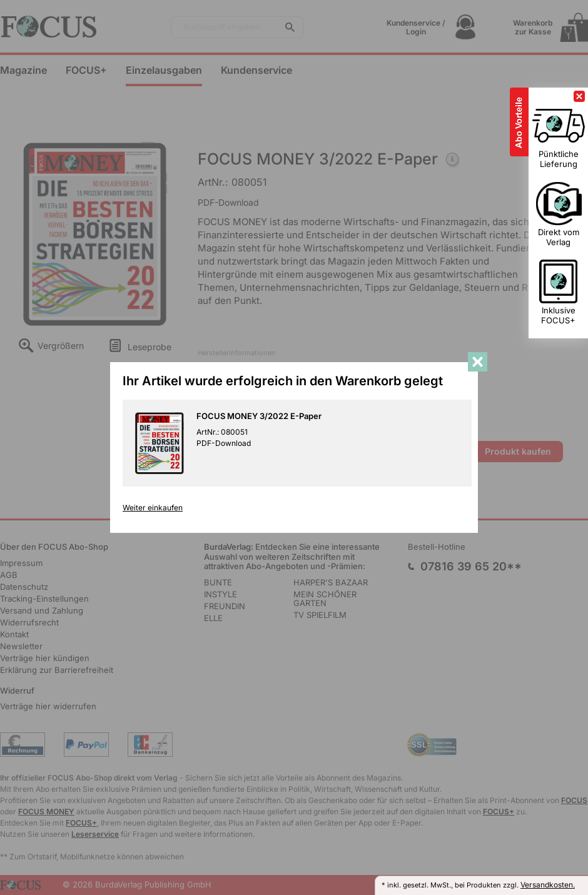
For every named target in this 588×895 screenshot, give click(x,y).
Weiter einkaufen (153, 508)
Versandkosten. (548, 885)
